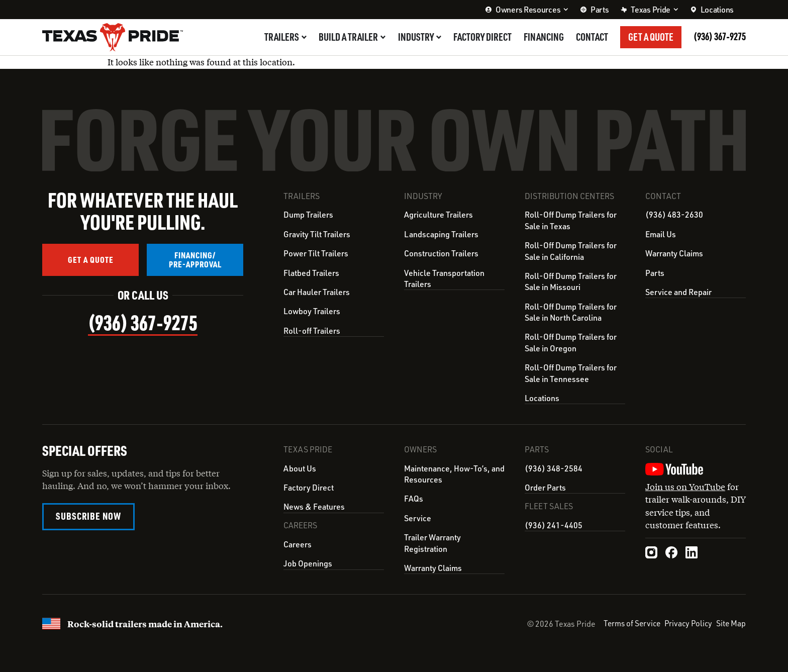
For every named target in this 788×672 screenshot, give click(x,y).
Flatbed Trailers (311, 273)
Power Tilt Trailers (316, 253)
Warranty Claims (674, 253)
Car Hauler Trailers (317, 292)
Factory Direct (309, 487)
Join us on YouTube (685, 486)
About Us (300, 468)
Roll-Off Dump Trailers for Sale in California (571, 251)
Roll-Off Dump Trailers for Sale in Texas (571, 220)
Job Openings (308, 562)
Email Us (661, 234)
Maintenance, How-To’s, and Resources (454, 473)
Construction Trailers (441, 253)
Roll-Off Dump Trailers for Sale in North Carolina (571, 312)
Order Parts (545, 487)
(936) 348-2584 (554, 468)
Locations (542, 398)
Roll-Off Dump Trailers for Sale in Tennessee (571, 373)
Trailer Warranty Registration (432, 542)
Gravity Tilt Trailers (317, 234)
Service (418, 518)
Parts (655, 273)
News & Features (314, 506)
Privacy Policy (687, 623)
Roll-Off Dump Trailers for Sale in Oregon (571, 342)
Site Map (731, 623)
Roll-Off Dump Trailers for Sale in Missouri (571, 281)
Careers (298, 543)
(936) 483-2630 (674, 215)
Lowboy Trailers (312, 311)
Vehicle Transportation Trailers (444, 278)
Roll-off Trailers (312, 331)
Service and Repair (678, 292)
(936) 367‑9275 (720, 36)
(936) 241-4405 (554, 524)
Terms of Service (628, 623)
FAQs (414, 498)
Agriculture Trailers (438, 215)
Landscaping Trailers (441, 234)
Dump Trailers (308, 215)
